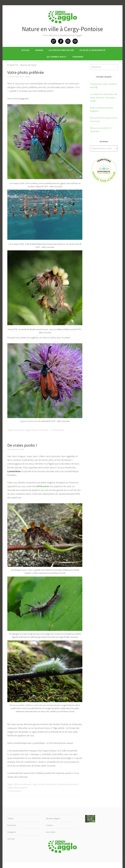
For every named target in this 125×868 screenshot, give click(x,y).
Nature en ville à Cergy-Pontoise (62, 29)
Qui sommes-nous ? (57, 57)
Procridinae (43, 430)
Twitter (54, 41)
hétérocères (51, 784)
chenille (41, 784)
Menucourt (73, 784)
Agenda (39, 50)
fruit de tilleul (19, 430)
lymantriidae (63, 784)
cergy (34, 784)
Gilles (28, 77)
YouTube (75, 41)
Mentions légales (53, 818)
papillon (24, 787)
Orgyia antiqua (31, 430)
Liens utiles (51, 832)
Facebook (61, 41)
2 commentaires (57, 430)
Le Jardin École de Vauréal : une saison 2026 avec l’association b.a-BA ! (104, 97)
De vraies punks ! (22, 445)
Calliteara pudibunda (22, 784)
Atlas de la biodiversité (92, 50)
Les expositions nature (61, 50)
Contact (49, 825)
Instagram (68, 41)
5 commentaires (14, 791)
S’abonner (78, 57)
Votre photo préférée (26, 72)
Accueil (26, 50)
